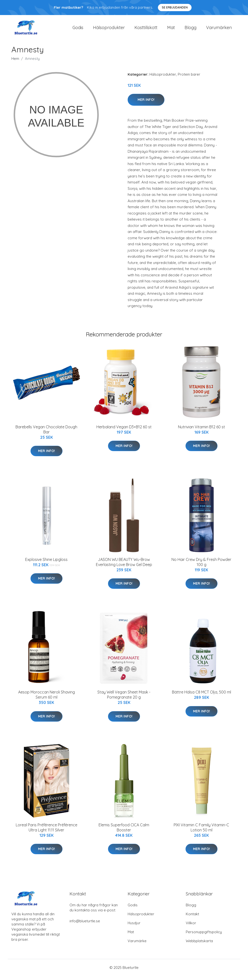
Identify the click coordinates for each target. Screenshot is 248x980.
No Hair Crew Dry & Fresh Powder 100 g (201, 566)
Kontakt (192, 918)
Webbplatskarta (199, 945)
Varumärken (219, 29)
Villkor (191, 927)
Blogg (190, 29)
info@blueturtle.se (85, 925)
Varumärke (137, 945)
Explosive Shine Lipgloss (46, 564)
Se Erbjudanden (175, 7)
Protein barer (189, 78)
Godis (78, 29)
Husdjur (134, 927)
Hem (15, 63)
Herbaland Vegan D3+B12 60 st (124, 431)
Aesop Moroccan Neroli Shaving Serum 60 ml (46, 699)
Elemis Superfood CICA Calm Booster (124, 832)
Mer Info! (146, 104)
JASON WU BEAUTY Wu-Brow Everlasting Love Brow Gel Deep (124, 566)
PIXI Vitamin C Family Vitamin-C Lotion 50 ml (201, 832)
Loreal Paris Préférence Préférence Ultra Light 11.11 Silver (46, 832)
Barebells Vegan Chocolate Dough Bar (46, 434)
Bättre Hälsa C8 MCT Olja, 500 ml (201, 696)
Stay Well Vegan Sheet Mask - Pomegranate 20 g (124, 699)
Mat (171, 29)
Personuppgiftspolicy (204, 936)
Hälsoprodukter (109, 29)
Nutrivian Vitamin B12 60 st (201, 431)
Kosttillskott (146, 29)
